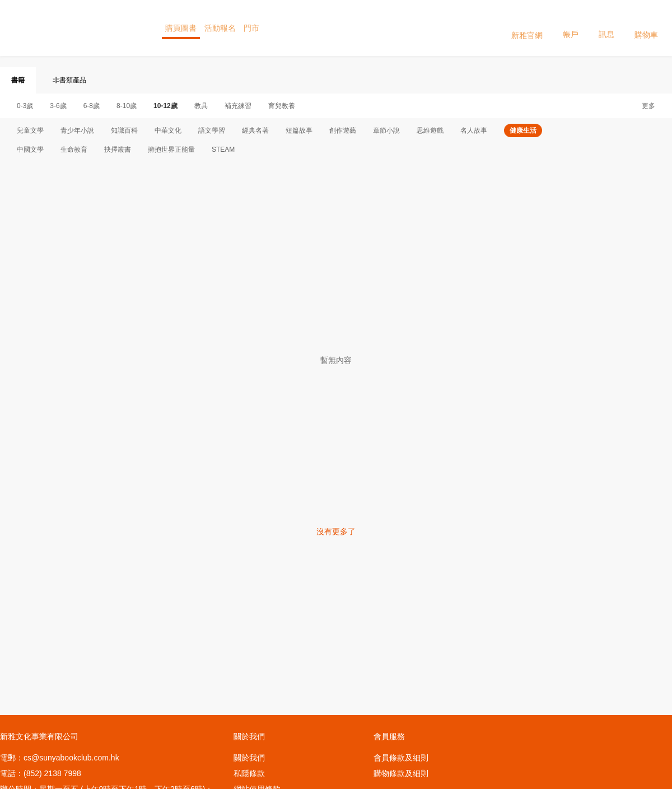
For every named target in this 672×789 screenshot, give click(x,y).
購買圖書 (181, 28)
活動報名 (220, 28)
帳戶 (571, 27)
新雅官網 (527, 28)
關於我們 (249, 758)
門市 (251, 28)
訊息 (606, 27)
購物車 (646, 28)
